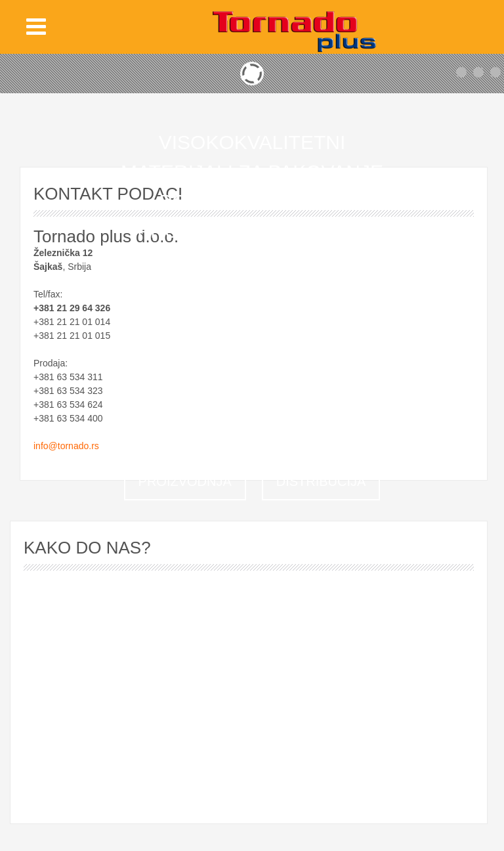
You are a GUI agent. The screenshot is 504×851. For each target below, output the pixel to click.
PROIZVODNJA (185, 481)
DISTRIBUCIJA (321, 481)
